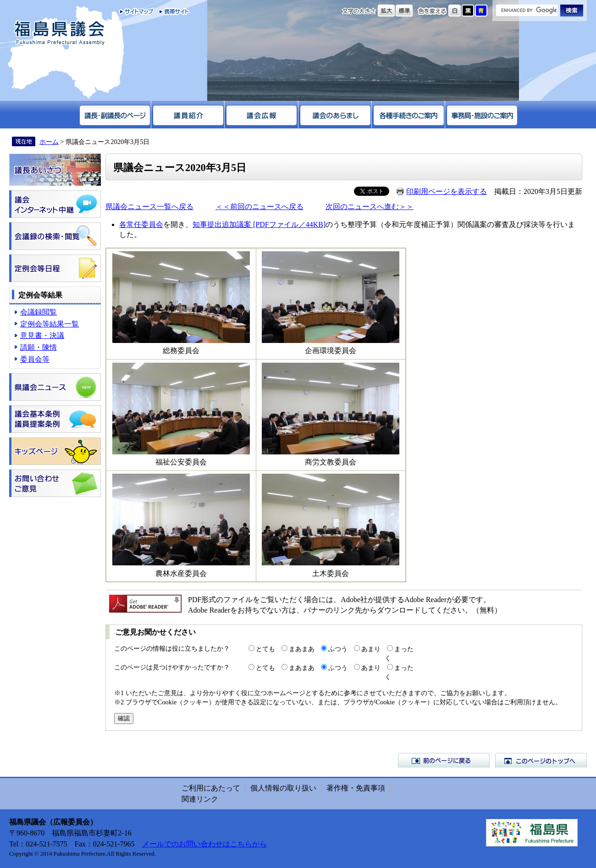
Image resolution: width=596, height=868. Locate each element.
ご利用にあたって (211, 788)
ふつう (338, 649)
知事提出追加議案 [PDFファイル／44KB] (259, 224)
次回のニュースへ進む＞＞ (370, 207)
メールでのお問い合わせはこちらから (204, 844)
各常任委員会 (141, 224)
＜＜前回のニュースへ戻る (259, 207)
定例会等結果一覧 (50, 324)
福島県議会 (60, 33)
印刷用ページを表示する (447, 191)
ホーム (49, 142)
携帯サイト (172, 11)
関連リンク (200, 799)
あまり (371, 649)
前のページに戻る (444, 760)
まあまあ (302, 649)
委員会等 (35, 359)
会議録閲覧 (39, 312)
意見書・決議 (42, 335)
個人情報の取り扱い (283, 788)
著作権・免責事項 (356, 788)
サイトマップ (137, 11)
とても (265, 649)
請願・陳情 (39, 347)
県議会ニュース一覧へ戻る (149, 207)
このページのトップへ (541, 760)
